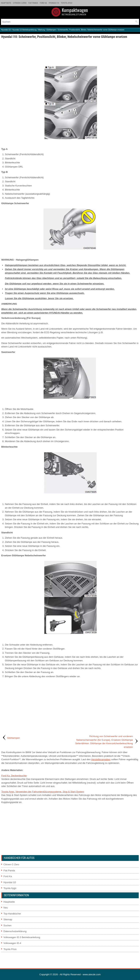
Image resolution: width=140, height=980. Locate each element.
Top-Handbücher (12, 914)
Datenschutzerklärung (15, 931)
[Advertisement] (70, 51)
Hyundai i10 (54, 3)
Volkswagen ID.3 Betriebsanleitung (22, 937)
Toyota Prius (10, 949)
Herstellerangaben (101, 759)
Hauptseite (6, 3)
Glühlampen (51, 30)
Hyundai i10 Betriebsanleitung (24, 30)
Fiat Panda (33, 3)
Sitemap (8, 919)
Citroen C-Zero (20, 3)
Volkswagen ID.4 (12, 943)
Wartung (41, 30)
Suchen (7, 925)
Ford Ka (43, 3)
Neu (6, 908)
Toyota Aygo (67, 3)
